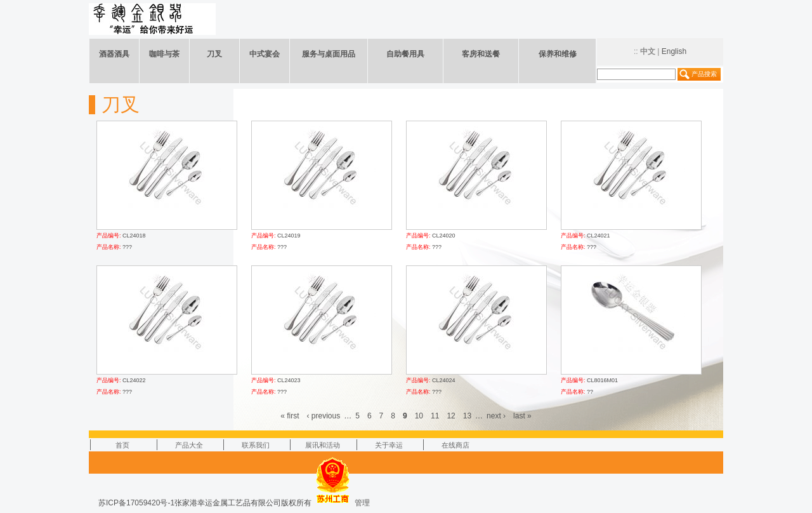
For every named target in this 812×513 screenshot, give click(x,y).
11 (435, 416)
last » (522, 416)
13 (467, 416)
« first (290, 416)
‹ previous (324, 416)
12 (451, 416)
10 (419, 416)
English (674, 51)
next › (496, 416)
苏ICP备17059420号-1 (136, 503)
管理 (362, 503)
